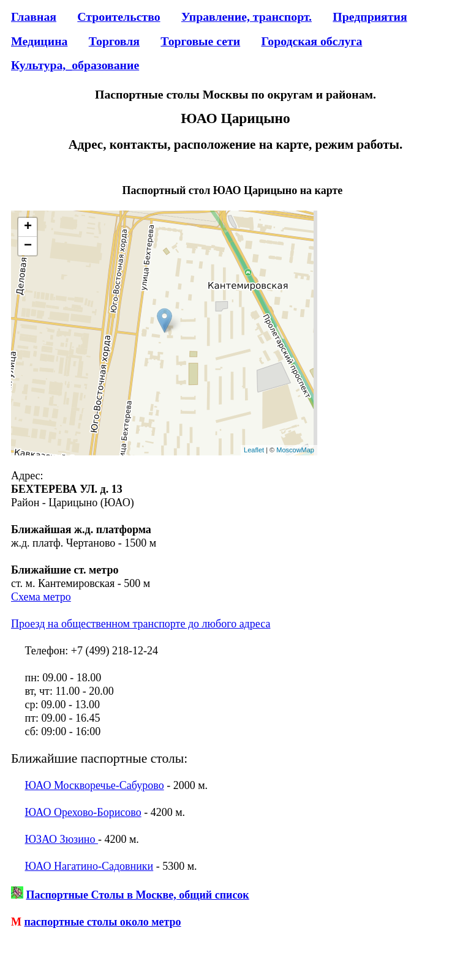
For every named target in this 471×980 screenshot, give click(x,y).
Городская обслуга (311, 41)
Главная (34, 17)
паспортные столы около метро (103, 922)
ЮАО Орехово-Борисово (83, 812)
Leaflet (254, 450)
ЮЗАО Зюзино (62, 839)
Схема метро (41, 597)
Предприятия (370, 17)
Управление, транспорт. (247, 17)
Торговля (114, 41)
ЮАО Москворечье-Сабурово (95, 785)
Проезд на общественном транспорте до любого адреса (141, 624)
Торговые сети (200, 41)
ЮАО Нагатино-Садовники (89, 866)
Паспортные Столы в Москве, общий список (138, 895)
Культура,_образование (75, 65)
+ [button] (28, 227)
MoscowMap (295, 450)
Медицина (39, 41)
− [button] (28, 246)
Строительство (119, 17)
